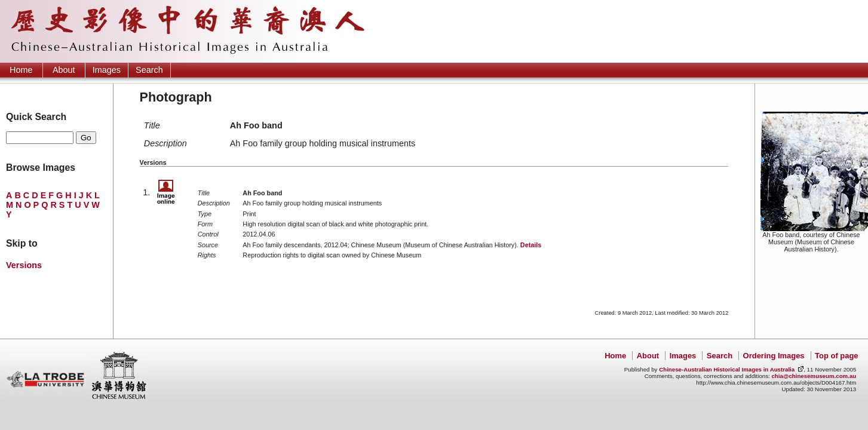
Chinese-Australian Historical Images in (727, 369)
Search (149, 70)
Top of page (836, 356)
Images (107, 70)
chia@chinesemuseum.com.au (814, 376)
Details (531, 245)
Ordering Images (774, 356)
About (64, 70)
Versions (24, 265)
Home (21, 70)
